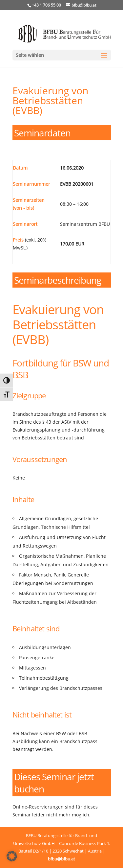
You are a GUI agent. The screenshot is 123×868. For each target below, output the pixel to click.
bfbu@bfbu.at (61, 859)
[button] (12, 856)
